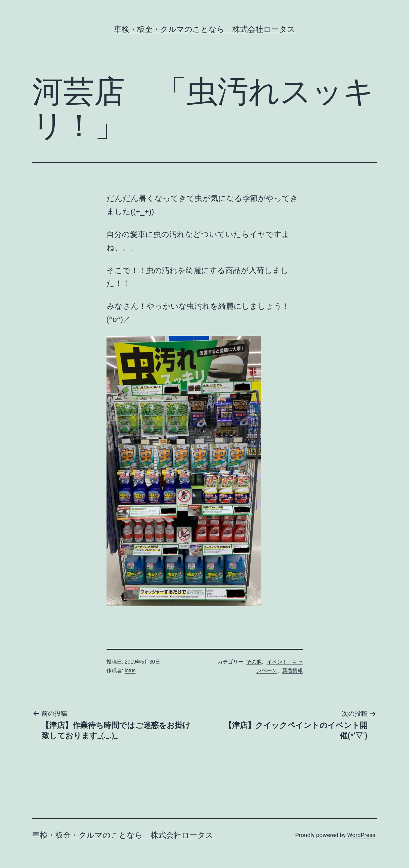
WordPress (361, 835)
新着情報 (293, 670)
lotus (130, 670)
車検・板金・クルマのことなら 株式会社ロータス (204, 29)
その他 (254, 662)
